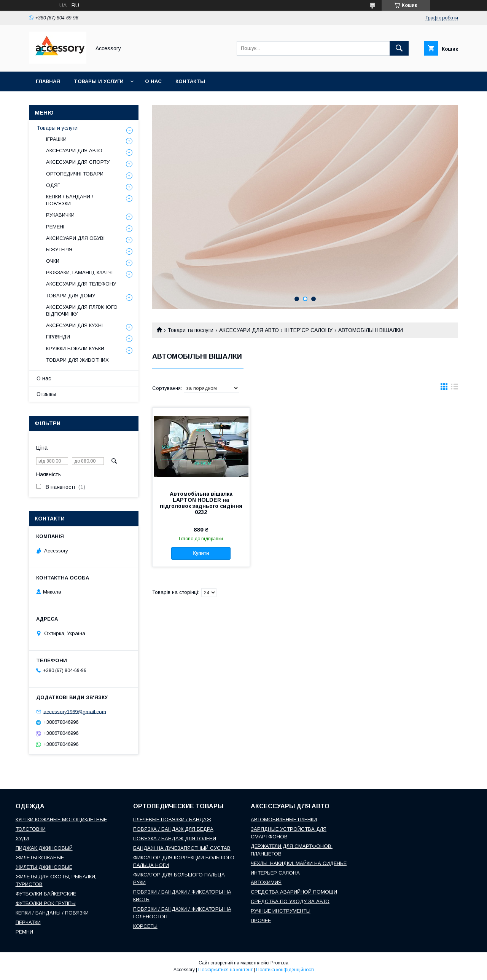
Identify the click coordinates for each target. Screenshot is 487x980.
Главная (48, 81)
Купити (201, 553)
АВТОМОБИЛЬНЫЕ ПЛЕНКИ (284, 820)
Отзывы (46, 394)
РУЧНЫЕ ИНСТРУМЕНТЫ (281, 911)
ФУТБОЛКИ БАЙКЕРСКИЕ (46, 894)
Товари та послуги (190, 330)
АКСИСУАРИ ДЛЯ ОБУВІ (75, 238)
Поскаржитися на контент (225, 970)
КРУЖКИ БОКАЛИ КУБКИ (75, 349)
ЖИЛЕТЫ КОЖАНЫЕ (40, 858)
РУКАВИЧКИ (60, 215)
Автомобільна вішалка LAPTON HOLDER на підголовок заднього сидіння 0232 (201, 503)
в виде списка (455, 388)
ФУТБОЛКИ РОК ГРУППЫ (46, 903)
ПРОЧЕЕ (261, 920)
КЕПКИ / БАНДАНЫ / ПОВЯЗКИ (52, 913)
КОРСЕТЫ (145, 926)
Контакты (190, 81)
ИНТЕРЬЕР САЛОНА (275, 873)
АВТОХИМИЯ (266, 882)
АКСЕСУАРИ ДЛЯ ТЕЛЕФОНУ (81, 284)
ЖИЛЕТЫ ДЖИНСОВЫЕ (44, 867)
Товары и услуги (99, 81)
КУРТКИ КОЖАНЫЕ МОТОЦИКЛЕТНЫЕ (61, 820)
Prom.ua (279, 963)
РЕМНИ (24, 932)
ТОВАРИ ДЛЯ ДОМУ (71, 296)
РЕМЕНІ (55, 227)
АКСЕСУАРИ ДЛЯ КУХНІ (74, 325)
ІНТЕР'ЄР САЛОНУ (308, 330)
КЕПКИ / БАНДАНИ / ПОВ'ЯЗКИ (70, 200)
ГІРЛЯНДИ (58, 337)
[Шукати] (399, 48)
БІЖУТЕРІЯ (59, 250)
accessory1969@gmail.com (75, 711)
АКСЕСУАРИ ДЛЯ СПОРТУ (78, 162)
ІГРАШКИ (56, 139)
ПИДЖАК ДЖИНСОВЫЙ (44, 848)
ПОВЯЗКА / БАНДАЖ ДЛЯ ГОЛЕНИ (175, 839)
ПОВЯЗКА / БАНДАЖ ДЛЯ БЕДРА (173, 829)
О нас (153, 81)
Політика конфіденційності (285, 970)
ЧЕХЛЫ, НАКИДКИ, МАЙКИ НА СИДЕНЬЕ (299, 863)
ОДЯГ (53, 185)
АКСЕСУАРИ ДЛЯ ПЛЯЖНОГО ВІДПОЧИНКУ (82, 310)
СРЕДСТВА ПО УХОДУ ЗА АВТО (290, 901)
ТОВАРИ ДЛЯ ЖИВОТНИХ (77, 360)
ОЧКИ (53, 261)
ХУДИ (22, 839)
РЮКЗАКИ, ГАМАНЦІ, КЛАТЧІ (79, 272)
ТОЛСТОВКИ (31, 829)
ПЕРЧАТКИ (28, 922)
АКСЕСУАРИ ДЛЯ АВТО (249, 330)
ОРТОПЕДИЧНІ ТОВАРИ (75, 174)
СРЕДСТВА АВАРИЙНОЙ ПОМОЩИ (294, 892)
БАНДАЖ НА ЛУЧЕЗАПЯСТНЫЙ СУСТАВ (182, 848)
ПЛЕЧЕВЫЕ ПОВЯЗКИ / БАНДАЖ (172, 820)
